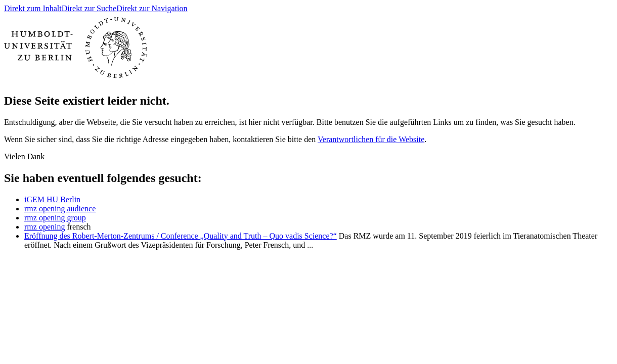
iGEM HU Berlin (52, 199)
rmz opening (45, 227)
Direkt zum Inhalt (33, 8)
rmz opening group (55, 218)
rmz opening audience (60, 209)
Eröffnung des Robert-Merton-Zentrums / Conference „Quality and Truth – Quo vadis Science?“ (181, 236)
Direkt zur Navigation (152, 8)
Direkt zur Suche (89, 8)
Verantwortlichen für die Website (371, 139)
